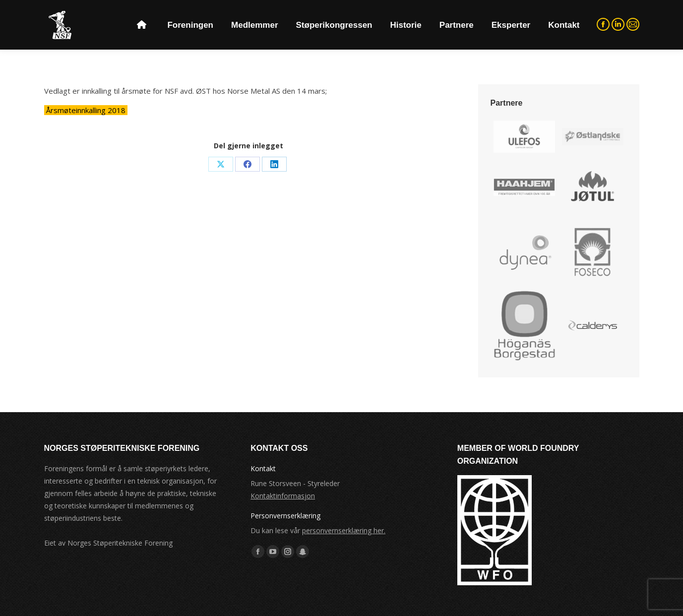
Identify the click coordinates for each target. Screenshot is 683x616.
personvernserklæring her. (344, 530)
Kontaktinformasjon (283, 496)
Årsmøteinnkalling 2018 (86, 110)
